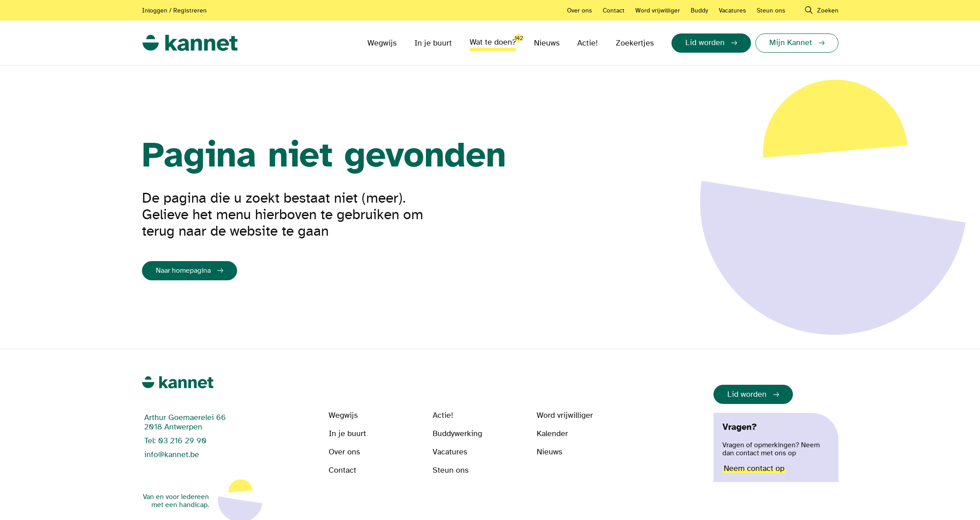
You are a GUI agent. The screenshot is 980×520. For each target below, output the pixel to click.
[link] (190, 43)
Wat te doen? (493, 40)
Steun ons (771, 10)
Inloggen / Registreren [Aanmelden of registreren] (174, 10)
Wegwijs (382, 43)
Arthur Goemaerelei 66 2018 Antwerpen (185, 422)
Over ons (580, 10)
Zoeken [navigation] (828, 10)
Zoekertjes (635, 43)
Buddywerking (457, 434)
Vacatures (732, 10)
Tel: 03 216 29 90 (175, 441)
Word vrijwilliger (658, 10)
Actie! (588, 43)
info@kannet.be (172, 455)
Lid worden (747, 394)
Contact (614, 10)
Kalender (552, 434)
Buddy (699, 10)
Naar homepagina (183, 270)
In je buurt (433, 43)
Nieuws (547, 43)
